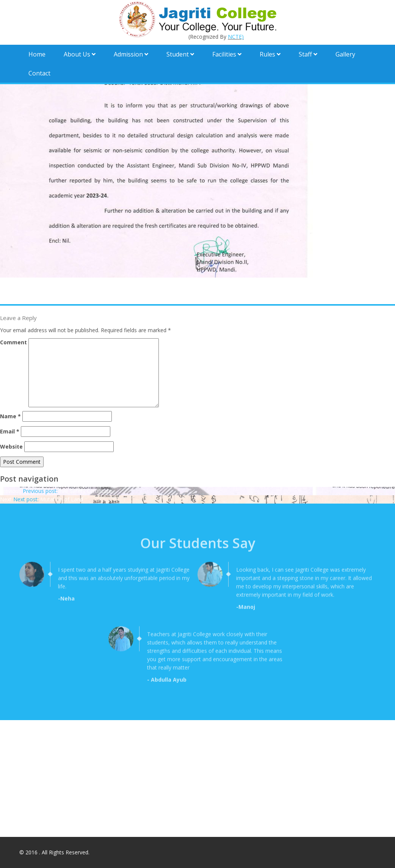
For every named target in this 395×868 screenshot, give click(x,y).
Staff (308, 54)
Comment (13, 342)
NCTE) (236, 37)
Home (37, 54)
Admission (131, 54)
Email (10, 431)
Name (10, 416)
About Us (80, 54)
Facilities (227, 54)
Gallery (345, 54)
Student (180, 54)
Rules (270, 54)
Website (11, 447)
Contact (39, 73)
